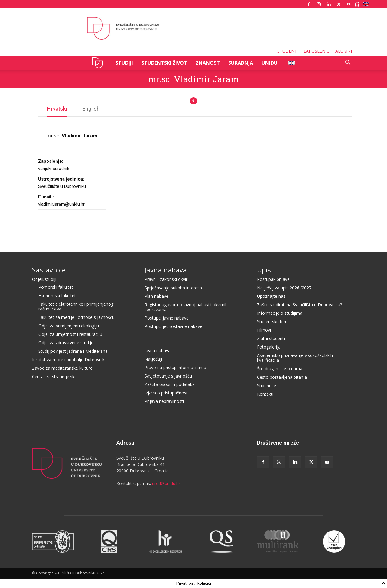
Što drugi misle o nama (280, 369)
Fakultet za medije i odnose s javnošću (76, 317)
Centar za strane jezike (54, 376)
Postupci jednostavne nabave (173, 326)
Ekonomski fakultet (57, 296)
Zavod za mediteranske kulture (62, 368)
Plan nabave (156, 296)
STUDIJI (124, 63)
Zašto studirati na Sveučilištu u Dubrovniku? (299, 305)
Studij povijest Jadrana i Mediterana (73, 351)
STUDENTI (288, 51)
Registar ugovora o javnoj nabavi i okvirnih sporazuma (186, 307)
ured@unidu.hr (166, 483)
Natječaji (153, 359)
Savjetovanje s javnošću (168, 376)
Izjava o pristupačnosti (167, 393)
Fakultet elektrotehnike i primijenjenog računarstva (76, 306)
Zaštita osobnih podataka (170, 384)
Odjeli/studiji (44, 279)
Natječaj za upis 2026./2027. (285, 288)
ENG (291, 63)
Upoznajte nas (271, 296)
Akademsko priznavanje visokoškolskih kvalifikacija (295, 358)
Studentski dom (272, 321)
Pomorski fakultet (56, 287)
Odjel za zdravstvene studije (66, 343)
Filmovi (264, 330)
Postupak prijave (273, 279)
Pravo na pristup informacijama (175, 367)
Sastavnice (49, 270)
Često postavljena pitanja (282, 377)
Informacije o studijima (280, 313)
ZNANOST (208, 63)
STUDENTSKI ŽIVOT (164, 63)
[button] (348, 63)
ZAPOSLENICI (317, 51)
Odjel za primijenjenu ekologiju (69, 326)
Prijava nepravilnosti (164, 401)
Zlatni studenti (271, 338)
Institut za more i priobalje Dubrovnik (68, 360)
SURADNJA (241, 63)
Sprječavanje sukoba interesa (173, 288)
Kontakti (265, 394)
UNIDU (99, 63)
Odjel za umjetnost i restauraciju (70, 334)
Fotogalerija (269, 347)
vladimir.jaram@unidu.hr (61, 204)
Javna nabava (166, 270)
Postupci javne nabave (167, 318)
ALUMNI (344, 51)
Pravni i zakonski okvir (166, 279)
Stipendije (267, 386)
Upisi (265, 270)
